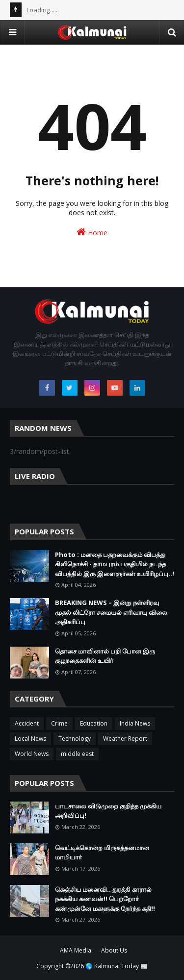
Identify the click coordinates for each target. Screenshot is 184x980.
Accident (27, 723)
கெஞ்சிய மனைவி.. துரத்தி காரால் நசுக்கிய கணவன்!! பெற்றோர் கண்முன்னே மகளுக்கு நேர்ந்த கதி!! (105, 899)
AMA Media (76, 950)
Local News (30, 739)
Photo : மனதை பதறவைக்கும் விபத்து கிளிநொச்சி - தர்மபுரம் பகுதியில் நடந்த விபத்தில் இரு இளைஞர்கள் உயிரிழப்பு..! (115, 564)
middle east (77, 754)
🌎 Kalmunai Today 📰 (117, 966)
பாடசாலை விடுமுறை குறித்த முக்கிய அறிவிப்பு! (108, 811)
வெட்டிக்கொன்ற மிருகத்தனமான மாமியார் (102, 853)
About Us (114, 950)
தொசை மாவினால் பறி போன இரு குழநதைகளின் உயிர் (105, 656)
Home (92, 232)
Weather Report (125, 739)
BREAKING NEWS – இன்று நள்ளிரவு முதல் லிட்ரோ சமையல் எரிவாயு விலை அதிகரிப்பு (111, 612)
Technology (75, 739)
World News (32, 754)
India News (135, 723)
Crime (59, 723)
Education (94, 723)
